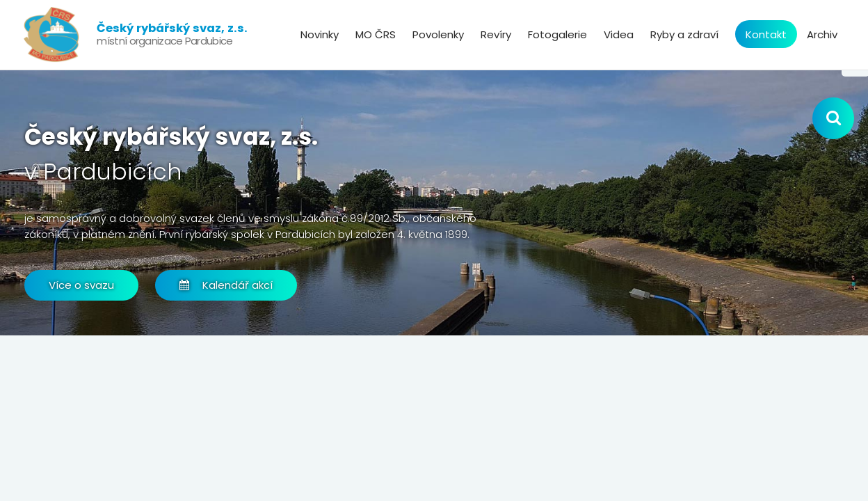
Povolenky (438, 34)
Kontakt (766, 34)
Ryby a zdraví (684, 34)
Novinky (320, 34)
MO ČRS (376, 34)
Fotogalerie (557, 34)
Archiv (822, 34)
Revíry (496, 34)
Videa (619, 34)
